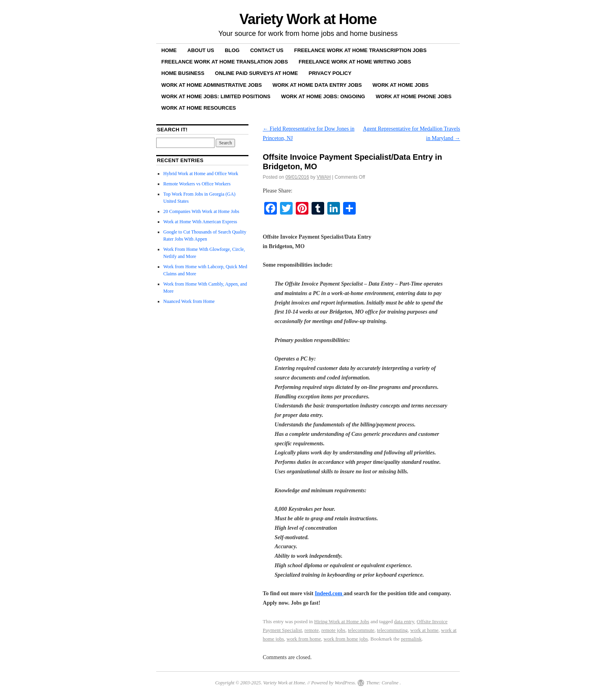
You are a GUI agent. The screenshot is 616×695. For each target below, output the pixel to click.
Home (169, 50)
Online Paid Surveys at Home (256, 73)
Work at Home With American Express (200, 222)
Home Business (183, 73)
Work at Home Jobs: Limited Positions (216, 96)
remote (312, 630)
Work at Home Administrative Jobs (212, 85)
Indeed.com (329, 593)
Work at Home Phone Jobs (414, 96)
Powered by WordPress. (334, 683)
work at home (424, 630)
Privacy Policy (330, 73)
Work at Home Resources (199, 108)
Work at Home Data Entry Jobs (317, 85)
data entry (404, 621)
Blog (232, 50)
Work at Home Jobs (401, 85)
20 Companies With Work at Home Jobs (201, 211)
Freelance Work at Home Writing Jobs (355, 62)
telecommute (361, 630)
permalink (412, 639)
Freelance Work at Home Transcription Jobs (360, 50)
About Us (201, 50)
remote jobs (333, 630)
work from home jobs (345, 639)
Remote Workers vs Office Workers (197, 184)
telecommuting (392, 630)
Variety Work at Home (308, 19)
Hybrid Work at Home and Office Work (201, 174)
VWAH (324, 177)
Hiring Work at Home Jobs (342, 621)
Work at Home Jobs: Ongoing (323, 96)
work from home (304, 639)
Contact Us (267, 50)
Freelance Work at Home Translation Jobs (225, 62)
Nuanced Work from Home (189, 301)
